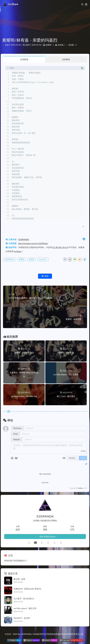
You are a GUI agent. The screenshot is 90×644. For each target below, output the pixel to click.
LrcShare (18, 251)
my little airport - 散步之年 (25, 608)
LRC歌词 (66, 59)
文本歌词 (24, 59)
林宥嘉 (61, 45)
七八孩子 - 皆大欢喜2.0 (24, 598)
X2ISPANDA (24, 239)
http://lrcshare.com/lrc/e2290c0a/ (33, 243)
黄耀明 (49, 45)
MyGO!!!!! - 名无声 (22, 618)
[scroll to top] (83, 227)
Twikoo (80, 488)
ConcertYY (43, 259)
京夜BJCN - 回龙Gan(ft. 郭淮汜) (27, 589)
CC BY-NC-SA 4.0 (60, 247)
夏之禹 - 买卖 (19, 579)
